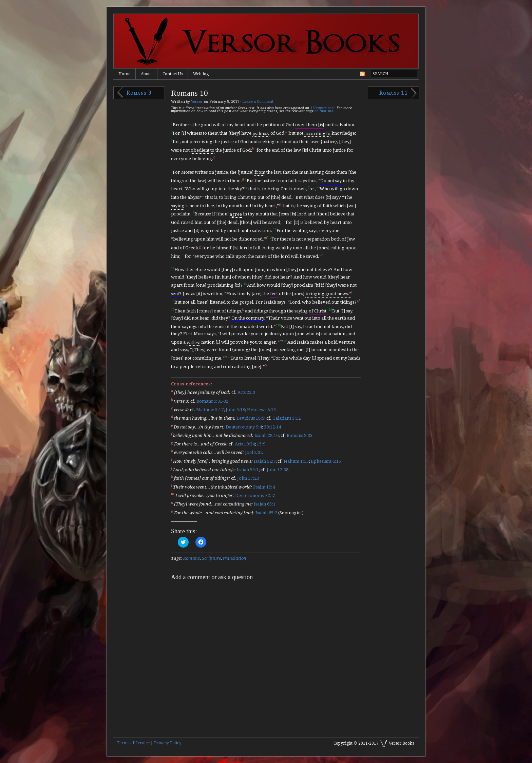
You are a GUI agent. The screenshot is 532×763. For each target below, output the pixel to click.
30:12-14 (272, 427)
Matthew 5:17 (210, 410)
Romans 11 (394, 93)
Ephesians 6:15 (326, 461)
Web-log (201, 74)
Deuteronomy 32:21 (256, 495)
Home (124, 74)
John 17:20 (248, 479)
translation (235, 558)
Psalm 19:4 (264, 487)
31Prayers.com (322, 108)
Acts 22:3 (246, 393)
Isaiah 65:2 (266, 513)
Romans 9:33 (300, 435)
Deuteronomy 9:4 (244, 427)
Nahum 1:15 (296, 461)
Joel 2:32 (254, 453)
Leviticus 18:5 (250, 418)
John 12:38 (278, 470)
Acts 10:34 (245, 444)
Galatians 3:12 (287, 418)
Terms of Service (133, 743)
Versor (197, 102)
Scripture (211, 558)
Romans (192, 558)
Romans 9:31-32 (212, 401)
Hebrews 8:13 (261, 410)
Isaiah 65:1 (265, 504)
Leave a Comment (258, 102)
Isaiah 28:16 (267, 435)
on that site (324, 111)
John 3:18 (235, 410)
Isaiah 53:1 (248, 470)
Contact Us (173, 74)
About (146, 74)
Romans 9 (139, 93)
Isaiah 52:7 (265, 461)
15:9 (261, 444)
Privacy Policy (168, 743)
